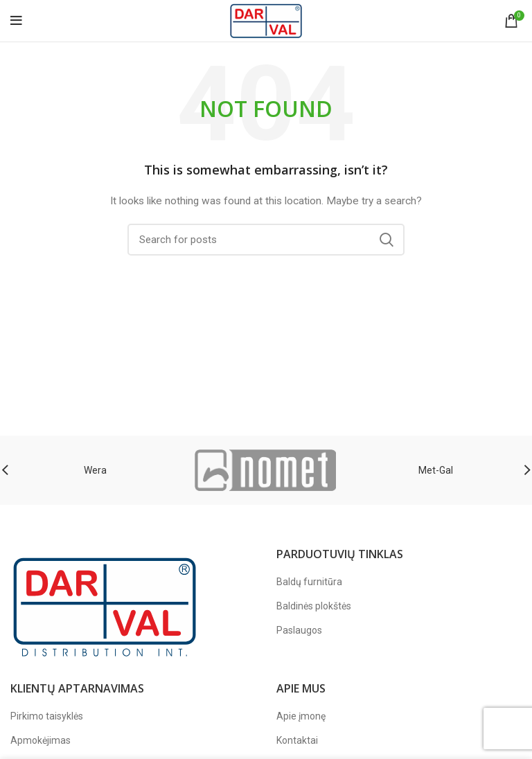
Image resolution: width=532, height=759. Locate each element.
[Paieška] (266, 240)
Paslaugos (299, 630)
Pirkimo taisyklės (47, 716)
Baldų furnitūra (309, 582)
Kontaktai (297, 740)
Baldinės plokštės (314, 606)
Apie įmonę (301, 716)
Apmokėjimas (41, 740)
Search (386, 240)
